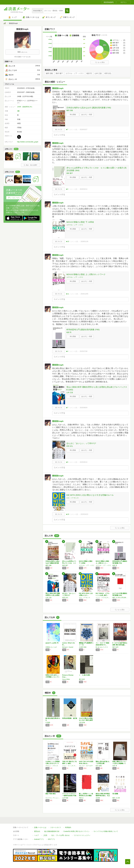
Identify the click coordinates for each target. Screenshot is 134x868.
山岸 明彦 (65, 798)
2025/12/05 (84, 294)
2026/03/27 (84, 130)
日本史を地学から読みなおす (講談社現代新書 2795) (89, 108)
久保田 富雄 (83, 647)
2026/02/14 (84, 189)
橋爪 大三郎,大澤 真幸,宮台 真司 (120, 598)
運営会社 (37, 831)
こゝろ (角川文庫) (84, 675)
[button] (67, 11)
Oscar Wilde (66, 679)
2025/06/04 (84, 408)
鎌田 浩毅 (49, 73)
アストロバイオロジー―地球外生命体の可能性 (69, 796)
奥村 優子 (59, 73)
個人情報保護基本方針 (52, 831)
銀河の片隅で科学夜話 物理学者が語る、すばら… (103, 796)
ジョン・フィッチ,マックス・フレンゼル (70, 766)
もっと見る (100, 62)
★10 (68, 241)
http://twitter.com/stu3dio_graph (28, 142)
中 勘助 (48, 722)
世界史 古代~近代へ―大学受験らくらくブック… (52, 677)
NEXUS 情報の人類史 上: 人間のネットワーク (86, 274)
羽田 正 (81, 798)
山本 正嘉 (98, 73)
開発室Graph (58, 88)
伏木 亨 (115, 766)
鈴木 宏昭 (99, 766)
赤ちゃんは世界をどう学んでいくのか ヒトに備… (69, 563)
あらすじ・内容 (87, 115)
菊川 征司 (115, 647)
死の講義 (115, 794)
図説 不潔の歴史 (51, 794)
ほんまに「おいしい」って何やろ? (81, 443)
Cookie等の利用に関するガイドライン (77, 831)
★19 (68, 514)
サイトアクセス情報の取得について (106, 831)
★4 (67, 351)
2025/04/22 (84, 514)
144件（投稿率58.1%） (25, 107)
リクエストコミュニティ (82, 835)
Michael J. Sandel (68, 647)
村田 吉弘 (108, 73)
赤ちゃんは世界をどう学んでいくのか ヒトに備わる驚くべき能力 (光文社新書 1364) (96, 169)
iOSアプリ (51, 839)
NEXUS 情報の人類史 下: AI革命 (80, 222)
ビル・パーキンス (73, 498)
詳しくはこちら (14, 198)
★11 (68, 294)
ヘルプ (36, 835)
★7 (67, 130)
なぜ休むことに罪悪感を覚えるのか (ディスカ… (52, 763)
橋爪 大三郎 (116, 798)
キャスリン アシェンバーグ (53, 798)
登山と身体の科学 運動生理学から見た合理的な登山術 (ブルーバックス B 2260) (97, 388)
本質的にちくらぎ (51, 647)
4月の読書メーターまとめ (22, 57)
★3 (67, 189)
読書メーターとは (40, 827)
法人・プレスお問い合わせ (60, 835)
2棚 (18, 111)
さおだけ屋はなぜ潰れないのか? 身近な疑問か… (86, 720)
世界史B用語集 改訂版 (70, 718)
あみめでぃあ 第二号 (52, 643)
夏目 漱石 (82, 679)
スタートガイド (56, 827)
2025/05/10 (84, 462)
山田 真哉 (82, 722)
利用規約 (68, 827)
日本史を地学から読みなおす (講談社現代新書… (52, 563)
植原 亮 (89, 73)
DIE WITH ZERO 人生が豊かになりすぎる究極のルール (90, 495)
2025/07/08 (84, 351)
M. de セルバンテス (102, 647)
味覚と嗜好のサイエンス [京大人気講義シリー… (119, 763)
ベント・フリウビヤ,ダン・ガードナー (103, 598)
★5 (67, 462)
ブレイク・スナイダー (86, 766)
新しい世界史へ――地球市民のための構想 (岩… (86, 796)
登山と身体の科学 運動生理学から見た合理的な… (53, 595)
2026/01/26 (84, 241)
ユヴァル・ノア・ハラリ (75, 73)
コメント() (73, 130)
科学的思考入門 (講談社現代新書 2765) (83, 330)
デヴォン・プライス (52, 766)
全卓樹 (98, 798)
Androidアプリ (39, 839)
